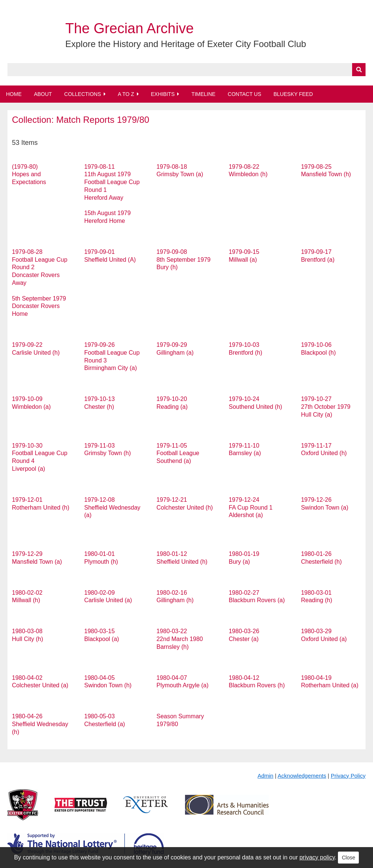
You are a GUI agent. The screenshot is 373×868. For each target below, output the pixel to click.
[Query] (186, 70)
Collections (83, 94)
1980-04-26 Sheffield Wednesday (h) (40, 724)
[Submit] (359, 70)
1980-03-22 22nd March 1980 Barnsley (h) (180, 639)
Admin (265, 776)
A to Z (126, 94)
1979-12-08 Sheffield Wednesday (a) (112, 508)
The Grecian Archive (129, 28)
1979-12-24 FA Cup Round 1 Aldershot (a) (250, 508)
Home (14, 94)
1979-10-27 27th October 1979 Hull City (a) (326, 407)
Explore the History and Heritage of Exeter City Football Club (186, 44)
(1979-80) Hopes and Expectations (29, 175)
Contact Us (245, 94)
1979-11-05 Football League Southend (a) (178, 453)
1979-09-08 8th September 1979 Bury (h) (183, 260)
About (43, 94)
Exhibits (163, 94)
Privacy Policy (348, 776)
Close (348, 858)
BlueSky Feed (293, 94)
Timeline (203, 94)
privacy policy (317, 857)
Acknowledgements (302, 776)
